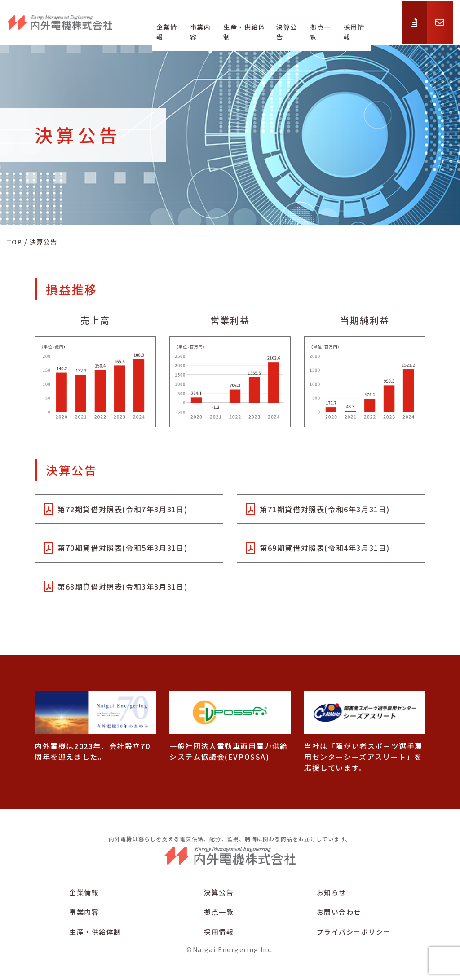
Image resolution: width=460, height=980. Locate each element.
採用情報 (379, 28)
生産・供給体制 (252, 28)
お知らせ (332, 893)
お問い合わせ (339, 912)
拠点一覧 (340, 28)
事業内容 (203, 28)
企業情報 (164, 28)
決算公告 (301, 28)
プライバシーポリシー (354, 932)
